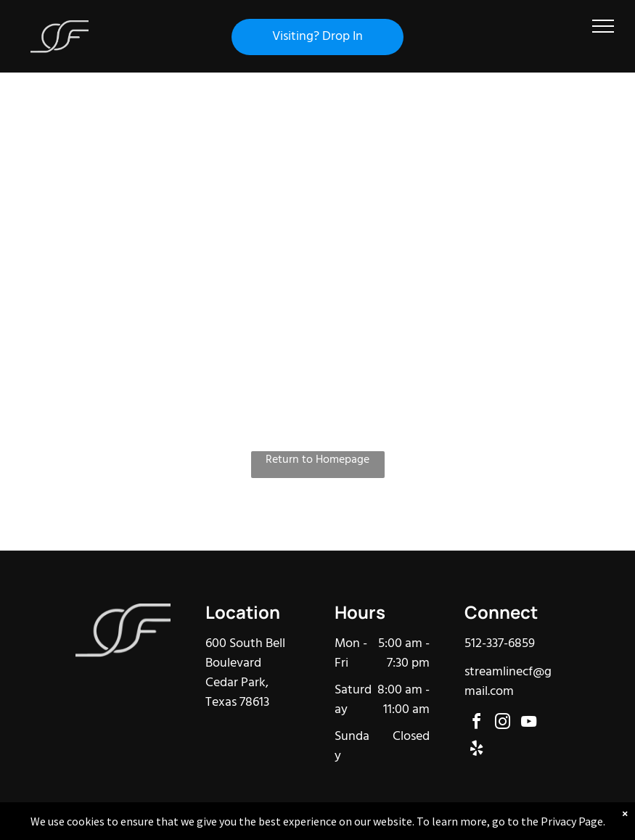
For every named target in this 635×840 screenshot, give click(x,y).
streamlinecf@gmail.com (508, 682)
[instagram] (502, 724)
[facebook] (476, 724)
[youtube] (528, 724)
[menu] (603, 26)
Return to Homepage (317, 460)
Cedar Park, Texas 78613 (237, 693)
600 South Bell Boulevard (245, 654)
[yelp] (476, 750)
